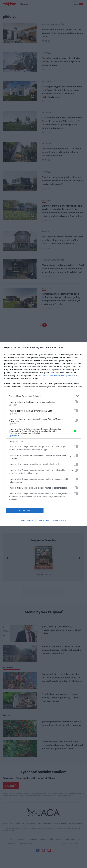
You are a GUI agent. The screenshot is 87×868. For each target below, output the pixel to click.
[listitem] (43, 396)
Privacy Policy (60, 520)
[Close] (81, 348)
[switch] (76, 402)
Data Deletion (27, 520)
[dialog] (43, 434)
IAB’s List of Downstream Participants (55, 375)
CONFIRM (25, 510)
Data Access (43, 520)
